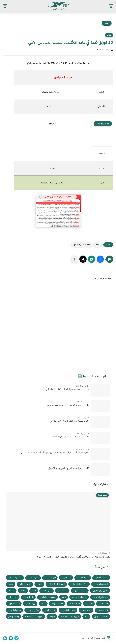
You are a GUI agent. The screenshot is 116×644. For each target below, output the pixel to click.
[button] (100, 259)
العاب (40, 584)
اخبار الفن (67, 578)
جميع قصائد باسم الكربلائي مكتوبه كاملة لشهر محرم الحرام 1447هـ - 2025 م (55, 452)
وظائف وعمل (14, 617)
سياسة (12, 591)
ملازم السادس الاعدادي (82, 245)
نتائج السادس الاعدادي (34, 617)
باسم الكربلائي (26, 584)
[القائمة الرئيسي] (111, 7)
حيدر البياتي (63, 591)
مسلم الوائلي (16, 610)
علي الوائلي (13, 597)
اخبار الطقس (84, 578)
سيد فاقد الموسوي (80, 597)
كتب (44, 604)
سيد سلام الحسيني (101, 597)
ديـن (34, 591)
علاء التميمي (29, 597)
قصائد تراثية (75, 604)
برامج (11, 584)
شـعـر (64, 597)
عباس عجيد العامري (48, 597)
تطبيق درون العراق (101, 591)
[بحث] (5, 7)
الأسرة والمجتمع (16, 578)
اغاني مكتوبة (34, 578)
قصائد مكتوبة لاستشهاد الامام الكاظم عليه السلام (67, 389)
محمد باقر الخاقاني (69, 610)
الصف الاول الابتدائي (80, 584)
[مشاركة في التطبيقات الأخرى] (74, 259)
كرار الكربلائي (31, 604)
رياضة (24, 591)
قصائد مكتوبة (58, 604)
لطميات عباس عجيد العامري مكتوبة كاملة (71, 437)
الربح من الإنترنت (101, 584)
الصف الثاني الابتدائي (57, 584)
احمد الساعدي (102, 578)
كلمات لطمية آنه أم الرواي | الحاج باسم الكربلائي (68, 468)
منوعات (52, 617)
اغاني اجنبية (51, 578)
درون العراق (86, 638)
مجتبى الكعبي (14, 604)
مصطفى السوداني (101, 617)
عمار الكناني (104, 604)
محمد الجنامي (104, 610)
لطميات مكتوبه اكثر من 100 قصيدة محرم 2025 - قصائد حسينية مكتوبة (73, 557)
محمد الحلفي (87, 610)
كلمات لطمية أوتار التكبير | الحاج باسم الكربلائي (69, 421)
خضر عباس (47, 591)
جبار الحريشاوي (80, 591)
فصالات (90, 604)
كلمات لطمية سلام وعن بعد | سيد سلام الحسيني (68, 405)
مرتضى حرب (34, 610)
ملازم (109, 35)
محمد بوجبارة (51, 610)
